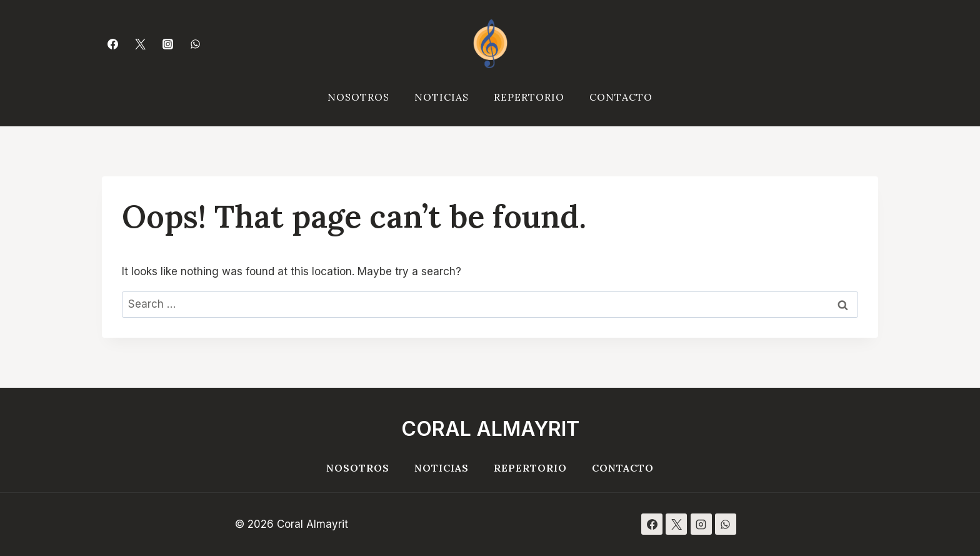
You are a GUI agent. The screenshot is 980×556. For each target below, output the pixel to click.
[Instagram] (167, 44)
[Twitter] (140, 44)
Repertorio (529, 97)
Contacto (621, 97)
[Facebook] (112, 44)
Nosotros (358, 97)
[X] (676, 524)
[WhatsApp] (196, 44)
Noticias (442, 97)
